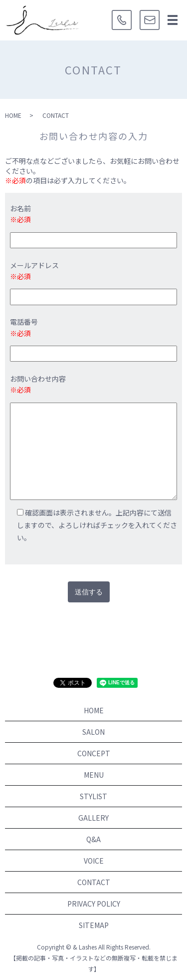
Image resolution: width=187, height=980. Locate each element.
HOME (13, 115)
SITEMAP (94, 925)
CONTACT (94, 882)
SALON (93, 732)
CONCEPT (94, 753)
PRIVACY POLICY (94, 904)
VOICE (94, 861)
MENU (94, 775)
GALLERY (93, 818)
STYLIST (93, 796)
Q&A (93, 839)
